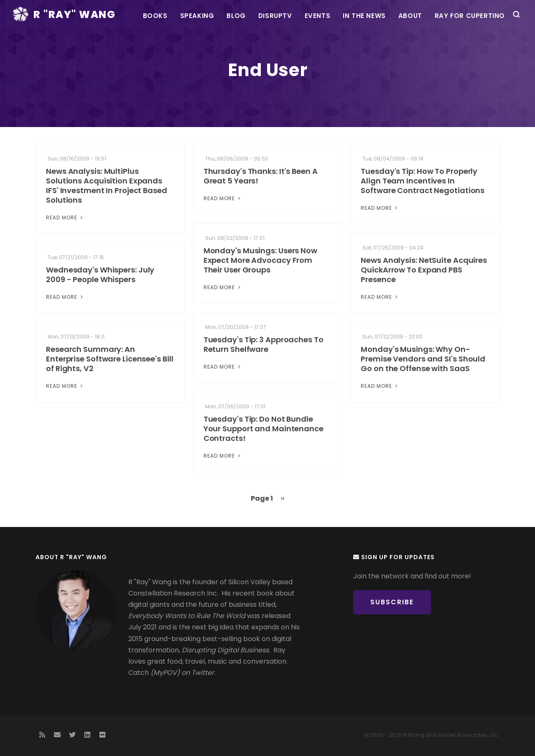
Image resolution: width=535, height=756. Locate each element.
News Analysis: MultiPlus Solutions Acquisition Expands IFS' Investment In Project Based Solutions (107, 186)
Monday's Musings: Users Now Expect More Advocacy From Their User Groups (260, 260)
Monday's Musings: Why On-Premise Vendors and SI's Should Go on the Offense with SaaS (423, 359)
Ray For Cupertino (470, 16)
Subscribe (392, 602)
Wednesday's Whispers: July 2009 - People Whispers (100, 275)
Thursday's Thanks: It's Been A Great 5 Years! (261, 176)
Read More (65, 218)
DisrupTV (275, 16)
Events (318, 16)
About (410, 16)
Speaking (197, 16)
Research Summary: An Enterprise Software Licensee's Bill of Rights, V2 (110, 359)
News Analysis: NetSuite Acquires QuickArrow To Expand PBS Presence (424, 270)
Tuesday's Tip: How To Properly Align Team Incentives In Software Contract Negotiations (423, 181)
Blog (236, 16)
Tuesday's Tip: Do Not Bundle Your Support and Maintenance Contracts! (264, 429)
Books (155, 16)
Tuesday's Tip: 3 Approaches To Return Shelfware (264, 344)
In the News (364, 16)
